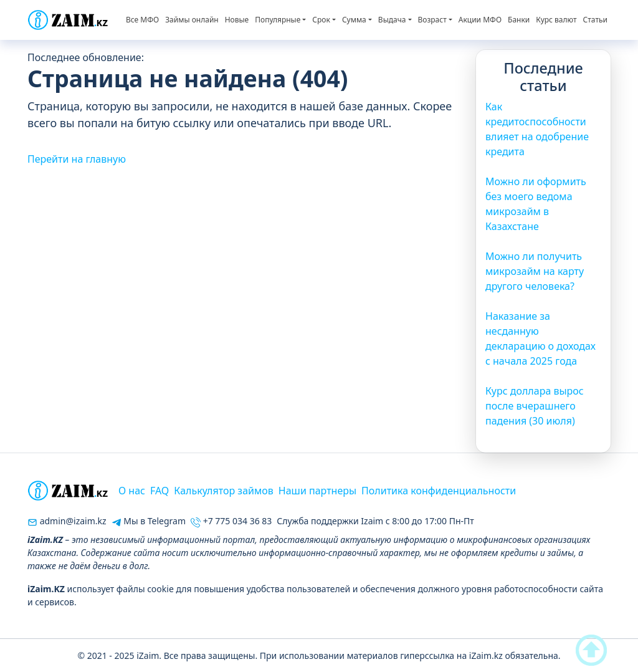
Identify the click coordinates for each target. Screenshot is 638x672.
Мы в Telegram (149, 521)
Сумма (354, 20)
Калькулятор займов (223, 491)
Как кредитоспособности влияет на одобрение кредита (537, 129)
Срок (321, 20)
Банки (519, 20)
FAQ (159, 491)
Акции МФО (480, 20)
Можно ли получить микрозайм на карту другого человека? (535, 271)
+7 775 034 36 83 (231, 521)
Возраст (432, 20)
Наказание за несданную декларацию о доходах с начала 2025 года (540, 338)
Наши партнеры (317, 491)
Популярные (278, 20)
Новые (237, 20)
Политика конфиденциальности (439, 491)
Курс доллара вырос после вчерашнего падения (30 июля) (535, 406)
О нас (132, 491)
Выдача (392, 20)
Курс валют (556, 20)
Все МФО (142, 20)
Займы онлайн (192, 20)
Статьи (595, 20)
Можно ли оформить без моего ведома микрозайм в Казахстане (536, 204)
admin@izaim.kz (67, 521)
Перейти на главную (77, 159)
